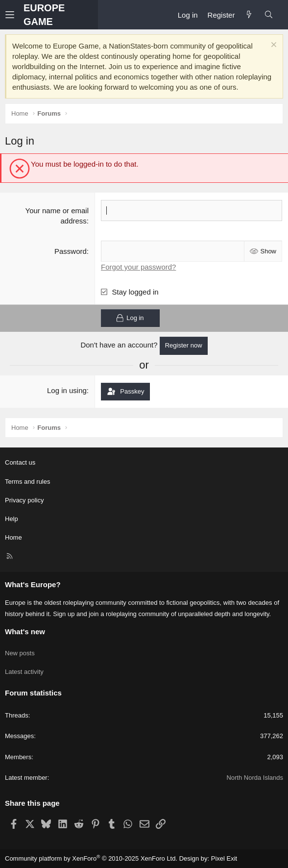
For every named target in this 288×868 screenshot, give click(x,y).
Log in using (67, 390)
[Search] (269, 15)
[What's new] (249, 15)
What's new (25, 632)
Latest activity (24, 672)
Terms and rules (27, 482)
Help (12, 519)
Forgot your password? (138, 267)
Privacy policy (24, 500)
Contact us (20, 462)
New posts (20, 653)
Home (13, 537)
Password (71, 251)
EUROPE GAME (44, 15)
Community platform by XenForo (91, 858)
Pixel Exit (224, 858)
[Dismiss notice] (273, 46)
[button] (14, 15)
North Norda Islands (255, 778)
